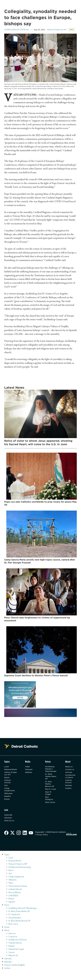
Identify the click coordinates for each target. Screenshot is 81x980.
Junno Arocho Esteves (17, 30)
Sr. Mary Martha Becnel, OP (50, 790)
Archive (7, 976)
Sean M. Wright (48, 800)
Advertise (8, 826)
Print (7, 33)
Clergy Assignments (10, 796)
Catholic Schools (8, 787)
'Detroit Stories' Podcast (18, 894)
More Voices (50, 810)
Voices (7, 913)
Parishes (69, 791)
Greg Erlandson (15, 926)
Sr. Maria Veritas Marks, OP (49, 782)
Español (8, 803)
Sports (7, 783)
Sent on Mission (15, 900)
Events (7, 806)
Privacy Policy (51, 843)
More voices (13, 932)
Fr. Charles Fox (15, 923)
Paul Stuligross (49, 805)
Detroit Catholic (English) (15, 973)
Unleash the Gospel (17, 957)
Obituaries (9, 800)
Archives (70, 777)
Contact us (70, 774)
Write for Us (10, 829)
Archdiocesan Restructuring (20, 875)
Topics (7, 863)
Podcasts (31, 774)
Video (29, 771)
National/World (11, 774)
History (12, 907)
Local (7, 771)
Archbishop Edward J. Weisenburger (51, 774)
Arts (6, 791)
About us (70, 771)
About (7, 938)
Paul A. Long (50, 795)
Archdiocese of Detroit (71, 781)
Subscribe (9, 822)
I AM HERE (14, 904)
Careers (69, 794)
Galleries (30, 777)
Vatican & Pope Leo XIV (59, 30)
